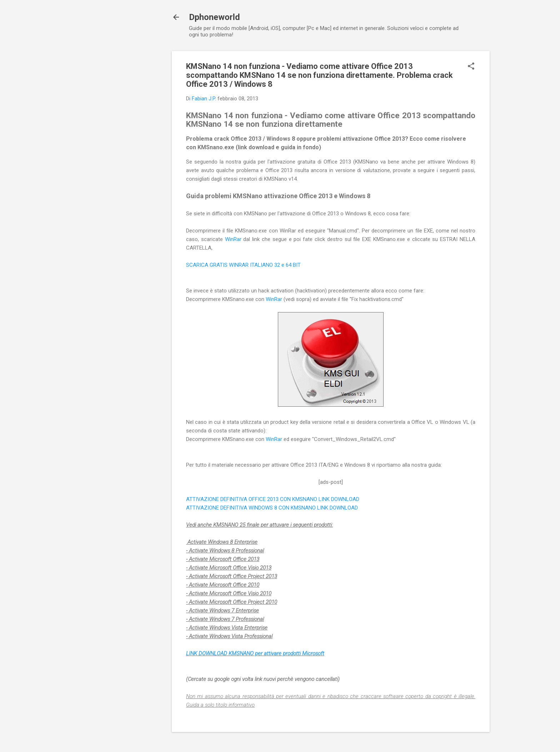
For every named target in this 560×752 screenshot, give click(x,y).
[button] (471, 67)
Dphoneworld (214, 17)
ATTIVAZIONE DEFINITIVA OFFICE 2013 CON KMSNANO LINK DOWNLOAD (273, 499)
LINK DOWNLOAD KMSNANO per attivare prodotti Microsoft (255, 653)
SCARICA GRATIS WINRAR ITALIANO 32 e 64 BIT (243, 265)
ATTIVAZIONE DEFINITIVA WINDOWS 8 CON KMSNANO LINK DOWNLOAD (272, 508)
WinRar (234, 239)
